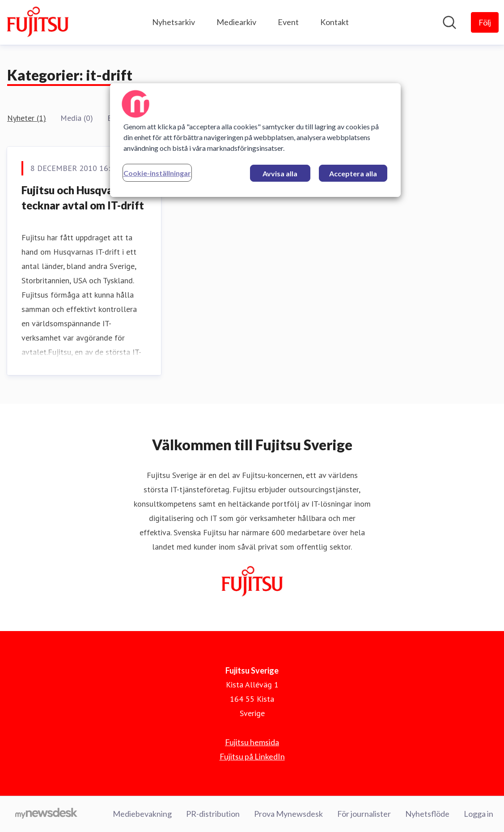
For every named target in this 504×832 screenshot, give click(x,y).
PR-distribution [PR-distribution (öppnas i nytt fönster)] (213, 814)
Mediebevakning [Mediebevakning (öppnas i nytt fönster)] (142, 814)
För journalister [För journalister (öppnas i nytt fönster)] (364, 814)
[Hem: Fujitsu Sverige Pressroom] (38, 22)
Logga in (479, 814)
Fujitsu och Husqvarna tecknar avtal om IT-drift (83, 198)
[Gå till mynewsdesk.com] (46, 814)
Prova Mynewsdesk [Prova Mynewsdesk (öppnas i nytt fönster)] (288, 814)
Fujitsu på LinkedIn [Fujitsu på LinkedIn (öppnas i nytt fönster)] (252, 756)
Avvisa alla (280, 173)
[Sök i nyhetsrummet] (449, 22)
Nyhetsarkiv (174, 22)
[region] (255, 140)
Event (288, 22)
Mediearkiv (236, 22)
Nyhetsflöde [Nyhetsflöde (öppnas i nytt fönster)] (427, 814)
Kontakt (335, 22)
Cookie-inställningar (157, 173)
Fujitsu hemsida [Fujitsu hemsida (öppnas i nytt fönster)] (252, 742)
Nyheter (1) (27, 118)
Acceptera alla (353, 173)
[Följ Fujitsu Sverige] (485, 22)
